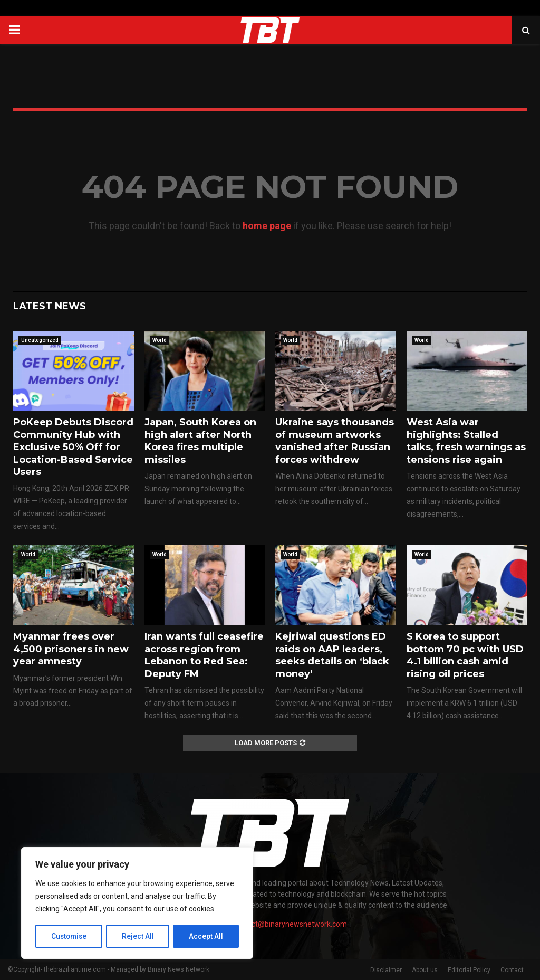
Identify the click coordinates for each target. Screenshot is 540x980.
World (160, 340)
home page (267, 226)
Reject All (139, 936)
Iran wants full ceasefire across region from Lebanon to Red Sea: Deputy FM (204, 655)
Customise (69, 936)
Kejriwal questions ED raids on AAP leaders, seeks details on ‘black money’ (332, 655)
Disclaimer (386, 970)
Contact (512, 970)
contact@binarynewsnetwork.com (290, 924)
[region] (137, 903)
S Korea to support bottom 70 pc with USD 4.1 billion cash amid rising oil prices (465, 655)
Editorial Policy (469, 970)
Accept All (206, 936)
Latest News (50, 306)
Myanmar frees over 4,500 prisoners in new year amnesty (71, 649)
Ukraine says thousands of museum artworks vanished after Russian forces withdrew (335, 441)
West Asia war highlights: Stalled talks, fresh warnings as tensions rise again (466, 441)
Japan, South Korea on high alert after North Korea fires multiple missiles (200, 441)
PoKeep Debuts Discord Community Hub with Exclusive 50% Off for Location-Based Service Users (73, 447)
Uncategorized (40, 340)
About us (425, 970)
